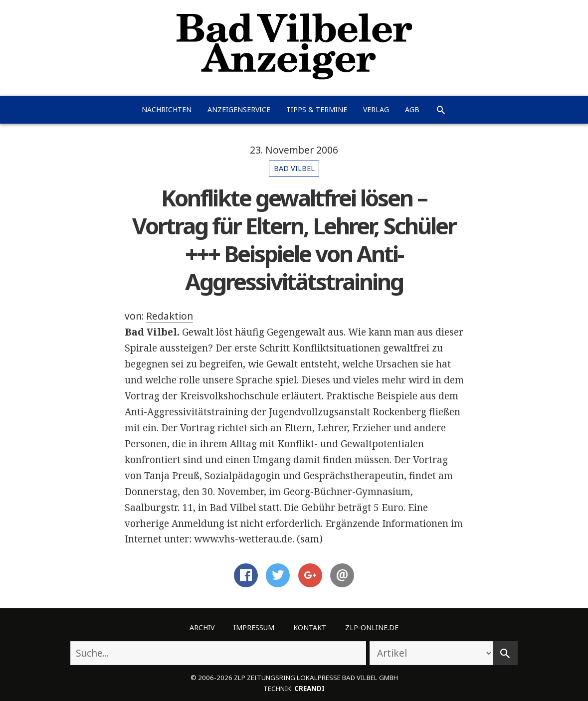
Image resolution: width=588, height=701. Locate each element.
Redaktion (170, 316)
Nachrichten (167, 109)
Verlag (376, 109)
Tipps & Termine (317, 109)
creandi (309, 689)
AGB (412, 109)
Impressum (254, 627)
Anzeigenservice (239, 109)
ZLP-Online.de (372, 627)
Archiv (202, 627)
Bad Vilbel (294, 168)
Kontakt (310, 627)
